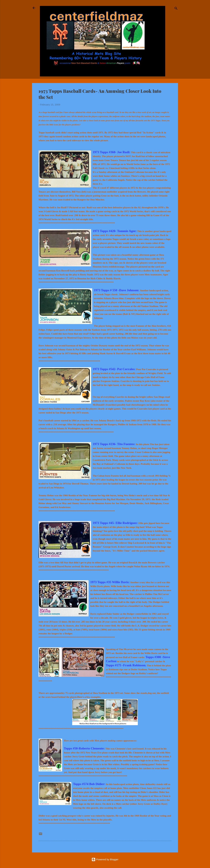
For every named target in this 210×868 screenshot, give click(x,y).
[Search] (176, 9)
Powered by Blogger (105, 859)
